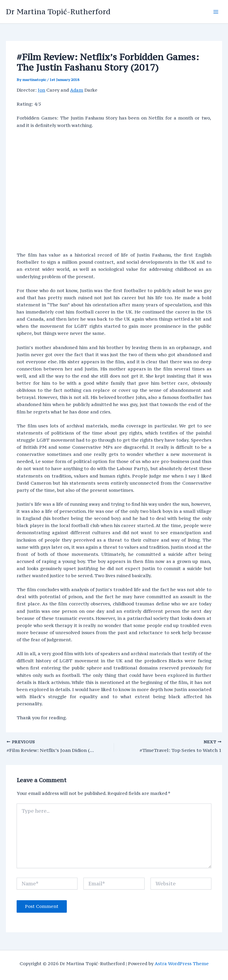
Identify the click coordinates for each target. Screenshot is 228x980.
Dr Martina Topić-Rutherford (58, 12)
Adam (77, 90)
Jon (41, 90)
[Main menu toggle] (216, 12)
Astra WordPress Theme (182, 964)
